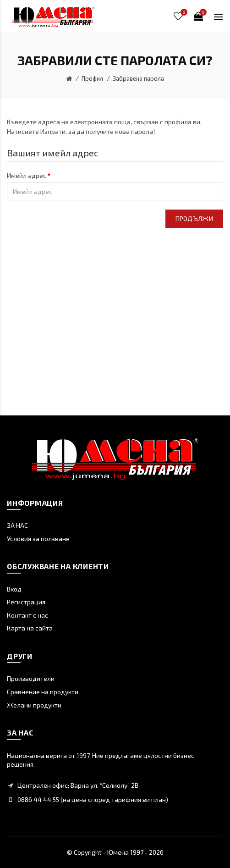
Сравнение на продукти (43, 692)
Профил (92, 78)
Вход (14, 589)
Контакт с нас (27, 615)
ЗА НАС (17, 525)
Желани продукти (34, 705)
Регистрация (26, 602)
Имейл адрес (27, 175)
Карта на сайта (30, 628)
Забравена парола (138, 78)
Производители (31, 678)
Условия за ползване (38, 539)
